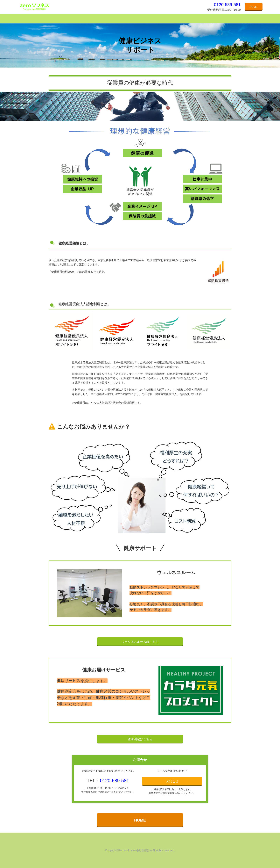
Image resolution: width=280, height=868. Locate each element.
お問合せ (172, 781)
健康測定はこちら (140, 739)
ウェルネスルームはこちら (140, 642)
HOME (254, 7)
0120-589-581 (227, 5)
